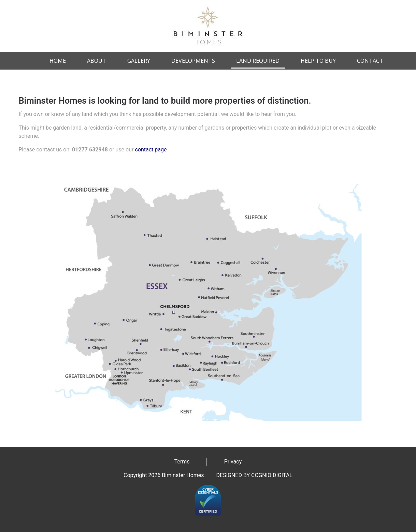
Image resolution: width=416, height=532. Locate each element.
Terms (182, 462)
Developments (193, 61)
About (97, 61)
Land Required (258, 61)
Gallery (139, 61)
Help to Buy (318, 61)
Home (58, 61)
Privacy (233, 462)
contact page (151, 150)
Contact (370, 61)
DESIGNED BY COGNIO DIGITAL (254, 475)
